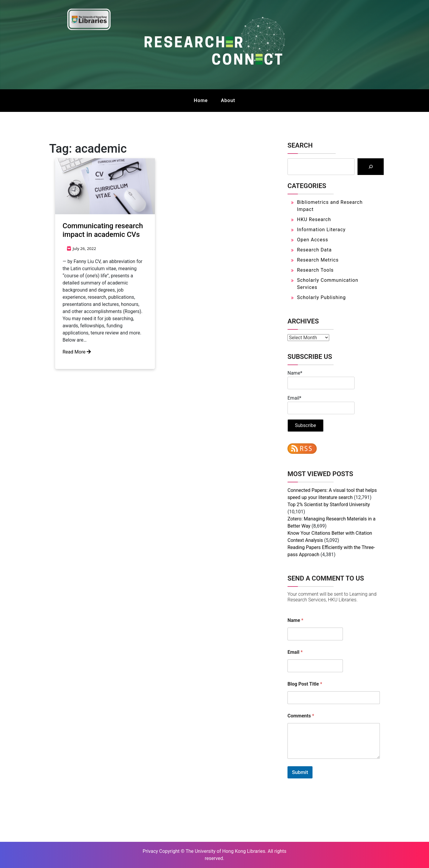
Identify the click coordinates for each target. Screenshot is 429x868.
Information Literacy (321, 230)
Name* (321, 380)
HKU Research (314, 219)
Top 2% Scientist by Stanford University (329, 505)
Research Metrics (318, 260)
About (228, 100)
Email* (321, 405)
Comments (301, 716)
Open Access (313, 240)
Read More (77, 352)
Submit (300, 772)
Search (300, 145)
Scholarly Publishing (321, 297)
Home (201, 100)
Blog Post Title (305, 684)
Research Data (314, 250)
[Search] (371, 167)
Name (295, 620)
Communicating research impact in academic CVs (103, 230)
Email (295, 652)
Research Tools (315, 270)
